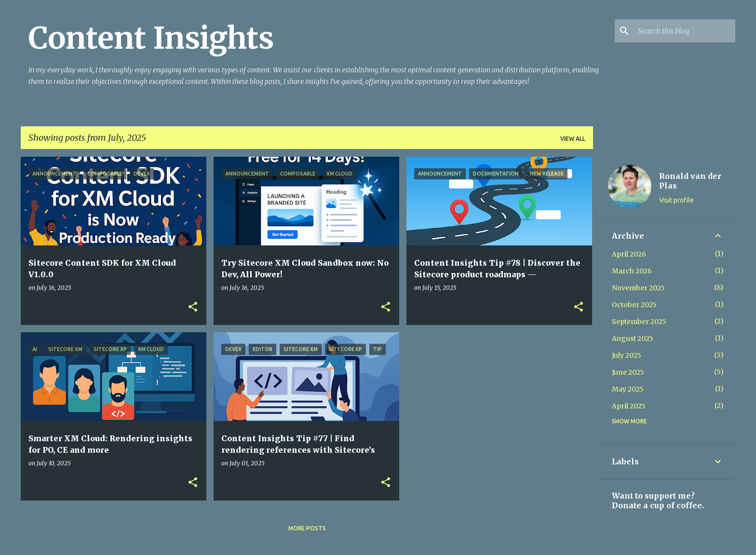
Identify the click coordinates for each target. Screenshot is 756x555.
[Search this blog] (685, 31)
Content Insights (151, 38)
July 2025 (627, 355)
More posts (307, 528)
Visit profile (676, 200)
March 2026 (632, 271)
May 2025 (628, 389)
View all (573, 139)
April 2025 (629, 406)
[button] (193, 307)
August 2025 (633, 338)
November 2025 (638, 288)
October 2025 (634, 305)
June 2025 (628, 372)
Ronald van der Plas (690, 181)
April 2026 (629, 254)
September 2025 (639, 322)
